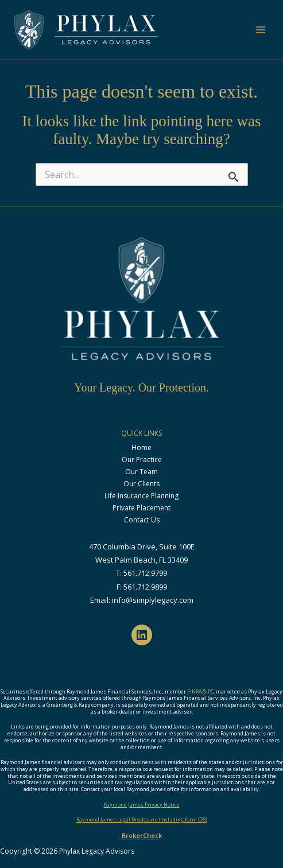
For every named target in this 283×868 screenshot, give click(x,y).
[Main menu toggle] (261, 30)
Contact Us (142, 520)
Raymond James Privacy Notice (142, 805)
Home (141, 447)
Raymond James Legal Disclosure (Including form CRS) (142, 819)
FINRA (195, 691)
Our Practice (142, 460)
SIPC (209, 691)
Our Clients (141, 484)
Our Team (141, 472)
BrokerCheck (142, 836)
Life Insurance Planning (141, 496)
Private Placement (141, 508)
